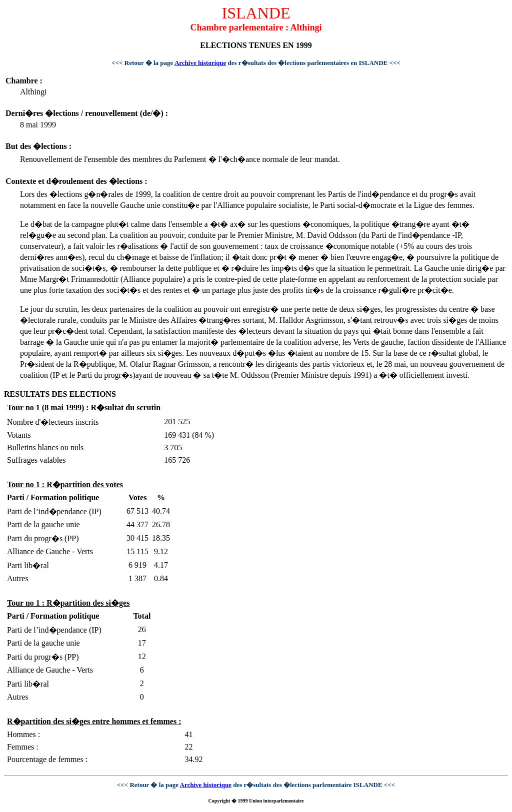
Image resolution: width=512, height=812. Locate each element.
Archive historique (200, 63)
